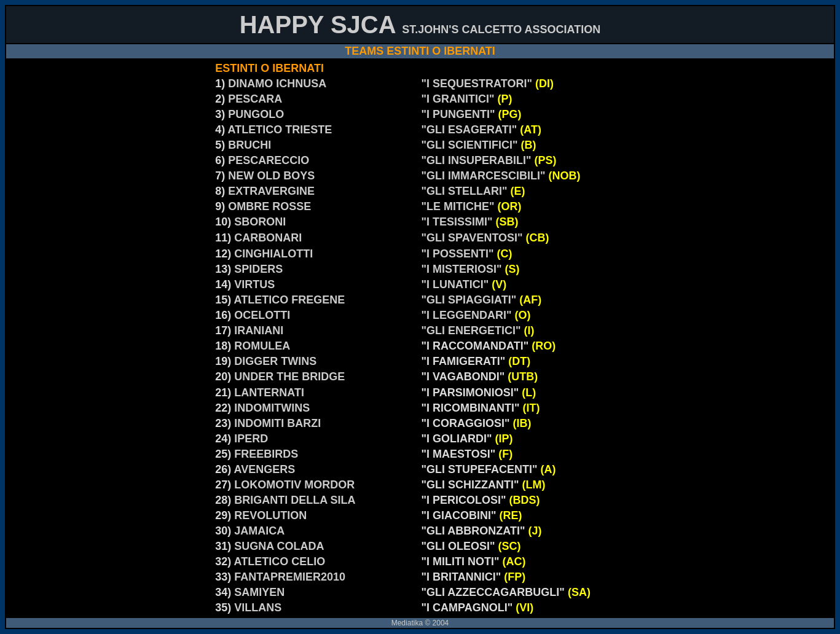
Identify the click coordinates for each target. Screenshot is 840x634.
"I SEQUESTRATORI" (478, 84)
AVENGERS (265, 469)
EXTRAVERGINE (271, 191)
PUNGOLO (256, 114)
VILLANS (258, 608)
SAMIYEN (259, 592)
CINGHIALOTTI (273, 254)
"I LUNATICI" (457, 284)
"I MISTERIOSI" (463, 269)
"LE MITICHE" (458, 206)
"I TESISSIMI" (457, 222)
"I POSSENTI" (459, 254)
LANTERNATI (269, 393)
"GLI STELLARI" (466, 191)
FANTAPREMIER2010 (290, 577)
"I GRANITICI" (458, 99)
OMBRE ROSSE (269, 206)
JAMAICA (259, 531)
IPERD (251, 439)
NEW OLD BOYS (271, 176)
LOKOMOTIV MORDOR (294, 485)
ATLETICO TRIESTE (280, 130)
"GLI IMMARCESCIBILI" (485, 176)
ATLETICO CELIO (280, 562)
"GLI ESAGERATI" (469, 130)
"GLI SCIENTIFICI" (470, 145)
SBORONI (260, 222)
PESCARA (255, 99)
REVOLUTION (270, 515)
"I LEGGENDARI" (468, 315)
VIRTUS (254, 284)
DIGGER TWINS (275, 361)
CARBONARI (268, 238)
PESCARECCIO (269, 160)
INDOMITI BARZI (277, 423)
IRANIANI (259, 331)
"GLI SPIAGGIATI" (482, 300)
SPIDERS (258, 269)
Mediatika (407, 623)
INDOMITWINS (272, 408)
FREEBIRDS (266, 454)
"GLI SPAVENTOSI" (474, 238)
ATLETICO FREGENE (290, 300)
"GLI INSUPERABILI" (477, 160)
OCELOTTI (262, 315)
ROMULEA (262, 346)
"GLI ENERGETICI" (473, 331)
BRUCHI (249, 145)
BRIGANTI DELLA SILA (295, 500)
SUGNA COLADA (279, 546)
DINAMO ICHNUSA (277, 84)
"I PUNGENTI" (458, 114)
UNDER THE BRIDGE (289, 377)
